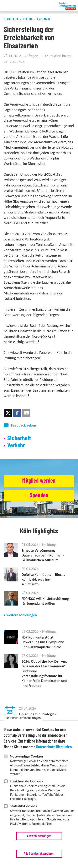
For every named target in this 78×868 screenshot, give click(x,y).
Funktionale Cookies (26, 781)
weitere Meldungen (22, 615)
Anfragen (43, 19)
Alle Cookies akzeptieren (39, 854)
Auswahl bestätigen (39, 836)
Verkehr (16, 446)
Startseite (11, 19)
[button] (8, 413)
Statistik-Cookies (23, 806)
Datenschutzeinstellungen (23, 718)
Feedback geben (24, 425)
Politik (28, 19)
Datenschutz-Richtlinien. (54, 747)
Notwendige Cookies (27, 756)
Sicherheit (19, 438)
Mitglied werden (39, 481)
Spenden (39, 496)
